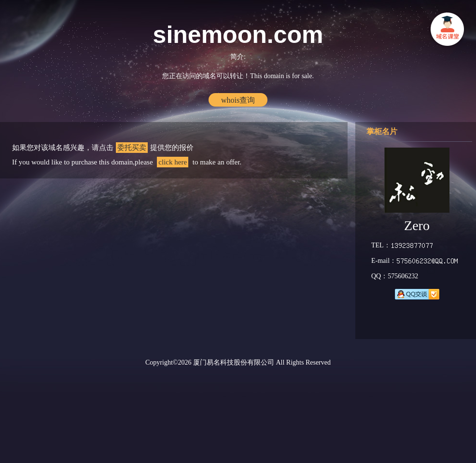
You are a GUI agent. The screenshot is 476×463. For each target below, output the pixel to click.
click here (173, 162)
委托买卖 (132, 148)
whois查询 (238, 100)
